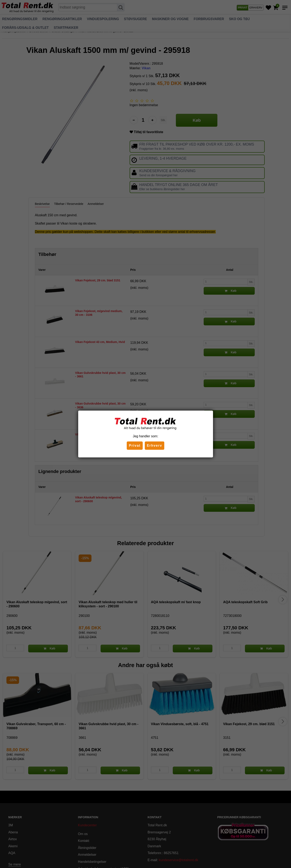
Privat (135, 446)
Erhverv (155, 446)
